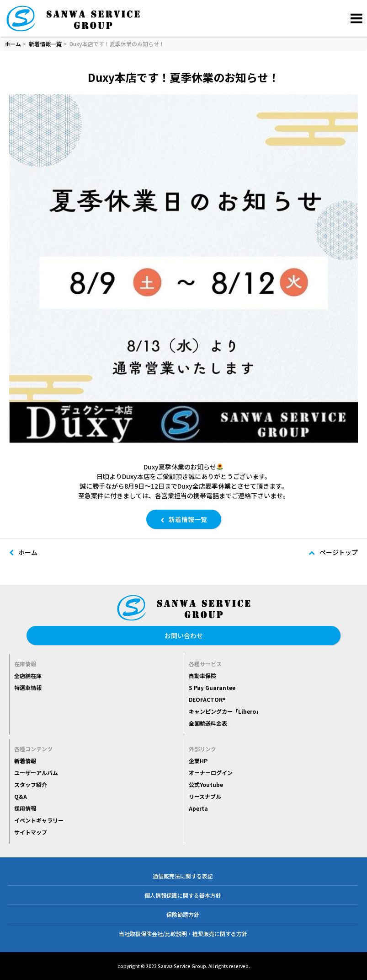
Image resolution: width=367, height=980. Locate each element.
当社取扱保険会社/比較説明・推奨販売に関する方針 (183, 934)
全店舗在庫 (28, 676)
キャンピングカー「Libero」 (225, 711)
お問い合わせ (184, 635)
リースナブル (205, 796)
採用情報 (25, 808)
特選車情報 (28, 687)
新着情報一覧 (45, 44)
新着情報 (25, 761)
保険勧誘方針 (183, 914)
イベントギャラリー (39, 820)
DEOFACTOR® (207, 699)
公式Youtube (206, 784)
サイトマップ (31, 832)
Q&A (21, 796)
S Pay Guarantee (212, 687)
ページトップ (333, 552)
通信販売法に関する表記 (183, 876)
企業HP (198, 761)
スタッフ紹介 (31, 784)
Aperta (198, 808)
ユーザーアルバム (36, 773)
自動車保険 (202, 676)
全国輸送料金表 (208, 723)
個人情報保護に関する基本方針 (183, 895)
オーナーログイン (211, 773)
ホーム (13, 44)
